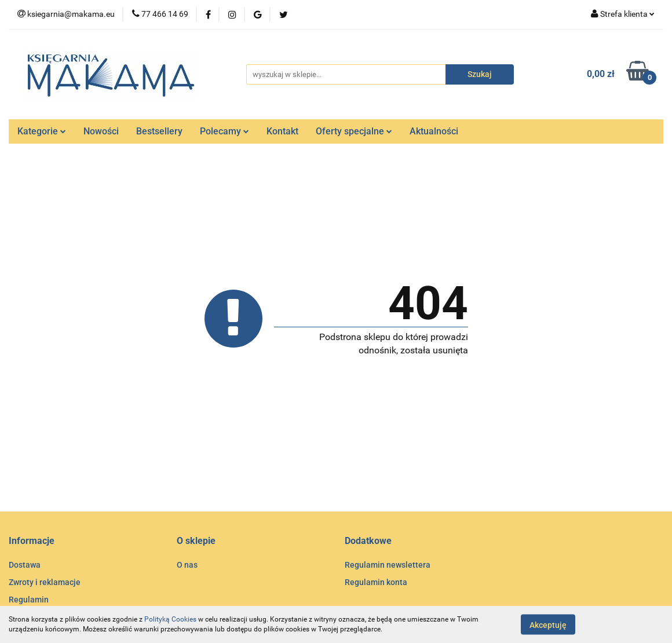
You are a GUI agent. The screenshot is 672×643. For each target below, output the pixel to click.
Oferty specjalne (354, 131)
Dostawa (25, 565)
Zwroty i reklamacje (45, 582)
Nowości (101, 131)
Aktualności (434, 131)
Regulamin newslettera (388, 565)
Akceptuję (548, 624)
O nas (187, 565)
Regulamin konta (376, 582)
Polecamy (224, 131)
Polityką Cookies (170, 619)
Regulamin (29, 600)
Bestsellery (159, 131)
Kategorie (42, 131)
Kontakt (282, 131)
